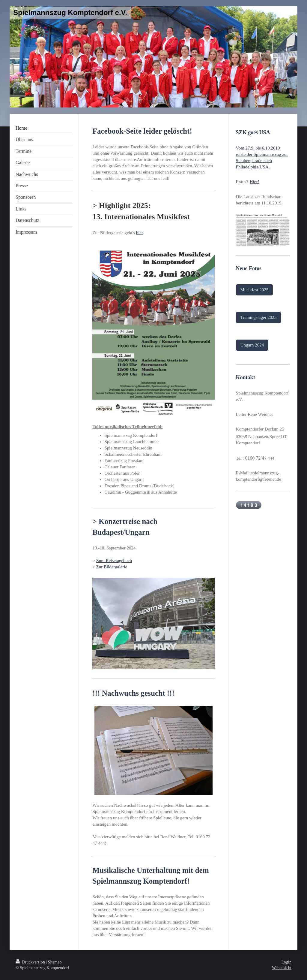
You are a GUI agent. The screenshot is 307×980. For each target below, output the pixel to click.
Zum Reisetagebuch (114, 561)
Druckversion (31, 962)
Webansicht (282, 968)
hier (140, 233)
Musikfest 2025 (255, 290)
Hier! (255, 182)
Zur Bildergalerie (112, 567)
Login (286, 962)
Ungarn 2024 (252, 345)
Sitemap (55, 962)
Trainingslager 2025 (259, 317)
